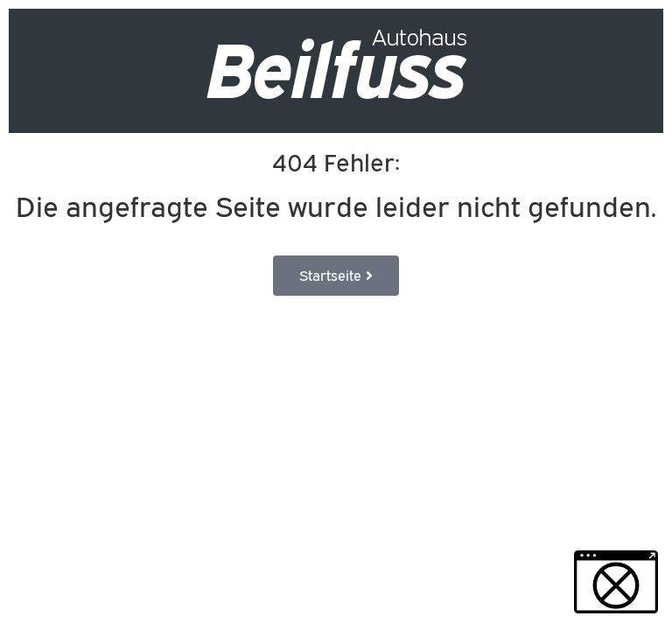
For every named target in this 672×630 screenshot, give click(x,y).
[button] (616, 582)
